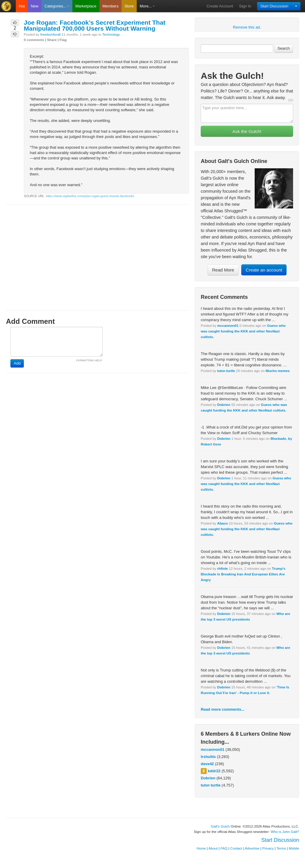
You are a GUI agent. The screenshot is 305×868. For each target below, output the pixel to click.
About (213, 848)
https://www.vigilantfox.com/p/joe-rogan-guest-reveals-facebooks (90, 196)
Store (129, 6)
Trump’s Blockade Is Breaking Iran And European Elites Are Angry (243, 574)
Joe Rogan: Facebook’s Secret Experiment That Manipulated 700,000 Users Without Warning (95, 25)
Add (17, 363)
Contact (236, 848)
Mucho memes (278, 371)
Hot (22, 6)
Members (111, 6)
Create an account (264, 270)
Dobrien (224, 405)
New (35, 6)
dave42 (207, 764)
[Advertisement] (97, 252)
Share (52, 40)
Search (284, 48)
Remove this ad (246, 27)
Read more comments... (223, 709)
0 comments (34, 40)
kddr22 (214, 771)
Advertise (252, 848)
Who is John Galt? (285, 832)
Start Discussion (274, 6)
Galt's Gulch (220, 826)
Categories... (57, 6)
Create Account (220, 6)
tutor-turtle (226, 371)
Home (201, 848)
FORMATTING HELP (89, 360)
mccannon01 (228, 325)
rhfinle (222, 568)
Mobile (294, 848)
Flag (63, 40)
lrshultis (208, 757)
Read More (223, 270)
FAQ (224, 848)
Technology (111, 34)
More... (147, 6)
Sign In (245, 6)
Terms (281, 848)
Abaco (222, 523)
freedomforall (50, 34)
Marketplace (86, 6)
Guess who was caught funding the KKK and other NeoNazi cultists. (243, 331)
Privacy (268, 848)
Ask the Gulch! (247, 131)
